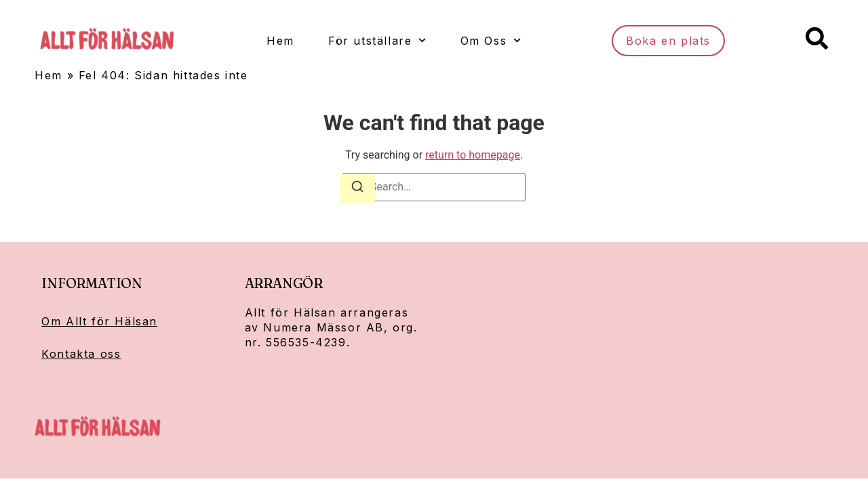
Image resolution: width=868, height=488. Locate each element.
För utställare (377, 40)
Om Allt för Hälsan (99, 321)
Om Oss (490, 40)
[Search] (357, 189)
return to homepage (473, 155)
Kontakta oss (81, 354)
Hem (280, 41)
